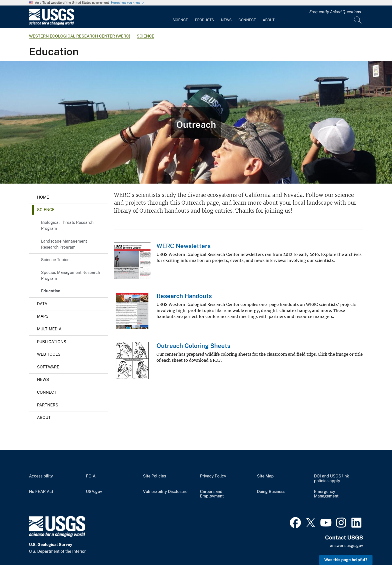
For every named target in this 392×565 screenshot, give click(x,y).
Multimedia (49, 329)
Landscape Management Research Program (64, 244)
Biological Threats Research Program (67, 225)
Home (43, 197)
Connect (247, 20)
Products (204, 20)
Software (48, 367)
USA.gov (94, 492)
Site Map (265, 476)
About (269, 20)
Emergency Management (326, 494)
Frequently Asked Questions (335, 12)
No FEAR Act (41, 492)
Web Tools (49, 354)
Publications (52, 342)
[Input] (330, 20)
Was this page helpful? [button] (346, 560)
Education (51, 291)
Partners (48, 405)
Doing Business (271, 492)
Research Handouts (184, 296)
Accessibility (41, 476)
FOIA (91, 476)
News (226, 20)
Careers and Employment (212, 494)
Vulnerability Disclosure (165, 492)
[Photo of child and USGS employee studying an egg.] (196, 122)
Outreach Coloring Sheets (193, 346)
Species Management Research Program (70, 275)
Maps (43, 316)
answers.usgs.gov (346, 546)
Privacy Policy (213, 476)
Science (180, 20)
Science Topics (55, 260)
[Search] (358, 20)
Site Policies (154, 476)
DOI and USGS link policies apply (331, 479)
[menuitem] (180, 17)
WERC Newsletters (183, 246)
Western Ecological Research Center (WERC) (80, 36)
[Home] (51, 24)
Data (42, 304)
